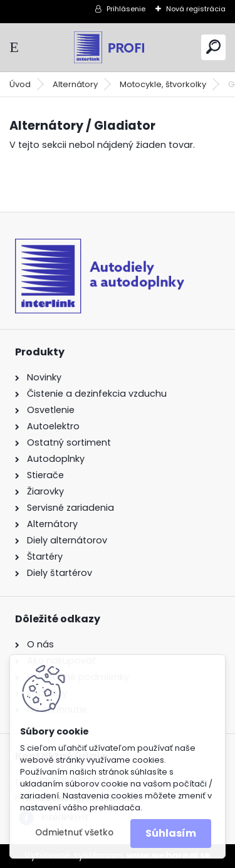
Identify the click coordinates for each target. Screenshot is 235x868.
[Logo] (118, 47)
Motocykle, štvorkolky (163, 84)
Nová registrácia (196, 9)
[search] (213, 47)
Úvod (20, 84)
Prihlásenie (126, 9)
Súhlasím (171, 833)
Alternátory (75, 84)
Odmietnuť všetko (74, 833)
